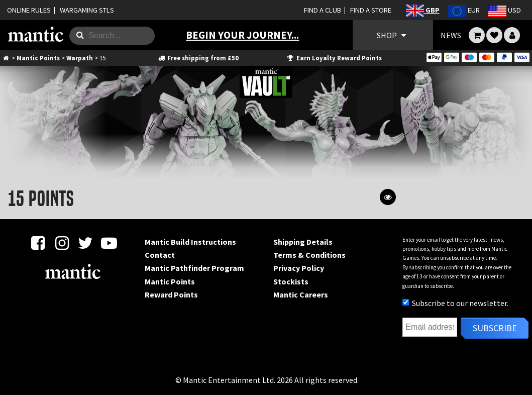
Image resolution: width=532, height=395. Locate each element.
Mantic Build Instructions (190, 242)
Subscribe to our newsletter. (455, 303)
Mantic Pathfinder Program (194, 268)
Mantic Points (38, 58)
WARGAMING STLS (87, 10)
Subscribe (495, 328)
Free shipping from (198, 58)
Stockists (291, 281)
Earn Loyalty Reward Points (334, 58)
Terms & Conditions (309, 255)
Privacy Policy (299, 268)
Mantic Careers (301, 294)
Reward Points (171, 294)
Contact (160, 255)
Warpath (80, 58)
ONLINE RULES (29, 10)
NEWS (451, 35)
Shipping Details (303, 242)
